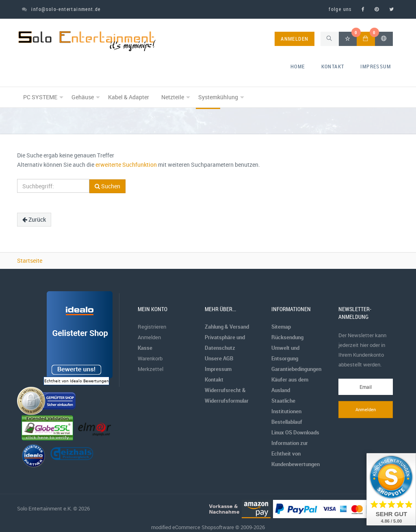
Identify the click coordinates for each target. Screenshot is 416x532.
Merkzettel (151, 369)
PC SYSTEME (40, 97)
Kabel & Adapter (129, 97)
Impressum (376, 66)
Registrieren (152, 327)
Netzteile (173, 97)
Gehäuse (83, 97)
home (298, 66)
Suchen (107, 186)
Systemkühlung (218, 97)
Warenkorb (150, 358)
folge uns (340, 9)
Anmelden (149, 337)
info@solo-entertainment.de (61, 9)
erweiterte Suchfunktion (126, 165)
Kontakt (333, 66)
